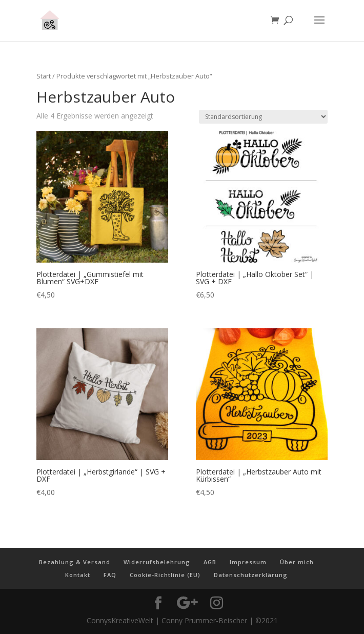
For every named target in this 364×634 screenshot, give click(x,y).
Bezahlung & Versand (75, 562)
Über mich (297, 562)
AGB (210, 562)
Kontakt (78, 575)
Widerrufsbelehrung (157, 562)
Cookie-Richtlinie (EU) (165, 575)
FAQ (110, 575)
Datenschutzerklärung (251, 575)
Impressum (248, 562)
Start (44, 76)
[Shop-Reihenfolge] (263, 117)
